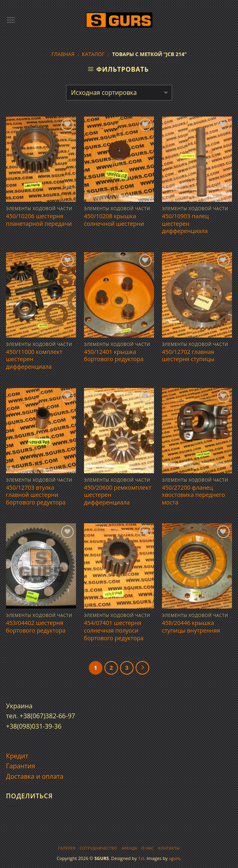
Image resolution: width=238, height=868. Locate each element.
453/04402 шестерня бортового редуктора (36, 627)
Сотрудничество (98, 848)
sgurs (174, 858)
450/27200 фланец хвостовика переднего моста (194, 495)
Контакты (169, 848)
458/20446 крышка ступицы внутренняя (191, 627)
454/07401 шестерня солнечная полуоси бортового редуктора (114, 630)
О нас (148, 848)
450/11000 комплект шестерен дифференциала (34, 359)
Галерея (67, 848)
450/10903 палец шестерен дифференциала (185, 224)
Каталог (93, 54)
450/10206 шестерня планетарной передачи (39, 220)
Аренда (129, 848)
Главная (63, 54)
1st (141, 858)
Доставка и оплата (35, 776)
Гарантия (21, 766)
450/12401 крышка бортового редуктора (114, 356)
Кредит (17, 756)
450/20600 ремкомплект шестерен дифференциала (118, 495)
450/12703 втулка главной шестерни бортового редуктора (36, 495)
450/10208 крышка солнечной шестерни (114, 220)
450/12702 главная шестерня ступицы (188, 356)
